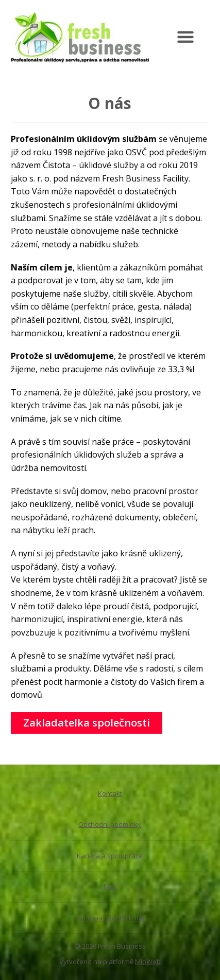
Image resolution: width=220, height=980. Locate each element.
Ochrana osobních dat (110, 918)
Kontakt (110, 793)
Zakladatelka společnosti (87, 723)
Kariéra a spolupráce (110, 856)
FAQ (110, 886)
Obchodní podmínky (110, 824)
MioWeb (148, 961)
